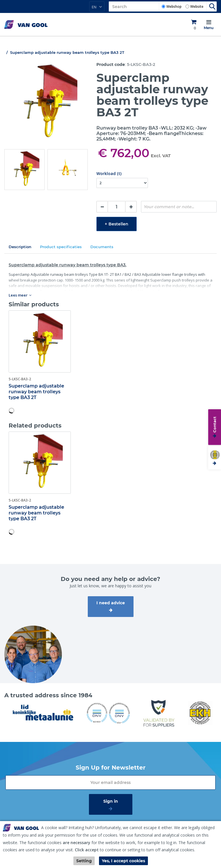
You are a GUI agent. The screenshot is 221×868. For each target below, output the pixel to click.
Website (197, 6)
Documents (102, 247)
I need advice (111, 603)
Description (20, 247)
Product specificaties (61, 247)
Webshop (174, 6)
